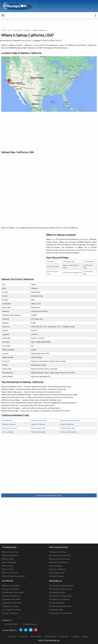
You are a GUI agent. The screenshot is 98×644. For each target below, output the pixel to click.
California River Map (67, 428)
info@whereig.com (30, 624)
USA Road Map (89, 262)
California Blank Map (38, 428)
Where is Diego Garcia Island (13, 576)
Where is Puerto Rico (10, 573)
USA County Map (53, 267)
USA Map (50, 262)
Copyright (75, 636)
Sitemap (85, 636)
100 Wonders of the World (13, 592)
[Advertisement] (49, 131)
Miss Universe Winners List (60, 555)
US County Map (8, 432)
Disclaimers (64, 636)
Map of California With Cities (70, 421)
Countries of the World (11, 599)
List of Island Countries (11, 610)
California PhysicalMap (68, 432)
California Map (7, 421)
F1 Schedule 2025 (56, 610)
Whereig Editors (27, 40)
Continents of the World (12, 603)
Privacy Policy (36, 636)
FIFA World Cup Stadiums (59, 599)
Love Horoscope (56, 566)
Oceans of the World (10, 589)
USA (9, 30)
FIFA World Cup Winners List (60, 589)
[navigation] (3, 15)
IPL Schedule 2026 (56, 603)
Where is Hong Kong (10, 552)
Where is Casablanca (57, 569)
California (27, 30)
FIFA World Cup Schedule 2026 (61, 586)
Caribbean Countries (10, 606)
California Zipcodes (9, 424)
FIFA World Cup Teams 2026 (60, 596)
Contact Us (23, 636)
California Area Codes (10, 428)
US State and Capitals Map (72, 273)
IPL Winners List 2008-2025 (60, 606)
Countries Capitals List (11, 596)
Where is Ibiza (8, 566)
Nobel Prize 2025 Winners (59, 562)
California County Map (39, 421)
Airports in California (38, 424)
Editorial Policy (50, 636)
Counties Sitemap (56, 576)
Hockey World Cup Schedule (60, 613)
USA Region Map (69, 262)
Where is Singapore (10, 555)
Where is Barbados (9, 562)
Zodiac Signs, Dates (57, 573)
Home (3, 30)
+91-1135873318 (11, 624)
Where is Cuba (8, 569)
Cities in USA (17, 30)
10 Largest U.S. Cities (58, 552)
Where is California (67, 424)
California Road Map (38, 432)
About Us (12, 636)
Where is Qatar (8, 559)
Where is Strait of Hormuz (59, 559)
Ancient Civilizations (10, 613)
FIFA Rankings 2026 (57, 592)
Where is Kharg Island (11, 586)
